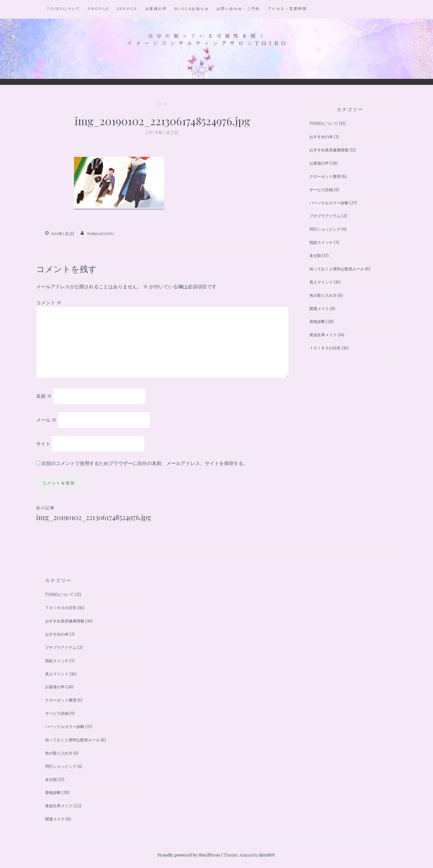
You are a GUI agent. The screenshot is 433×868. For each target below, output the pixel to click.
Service (127, 9)
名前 (44, 396)
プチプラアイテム (325, 216)
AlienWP (267, 855)
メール (46, 420)
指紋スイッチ (321, 242)
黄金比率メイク (323, 335)
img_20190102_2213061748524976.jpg (99, 513)
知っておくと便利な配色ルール (337, 269)
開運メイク (319, 309)
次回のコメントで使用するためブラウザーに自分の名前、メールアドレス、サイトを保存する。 (145, 463)
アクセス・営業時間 (287, 9)
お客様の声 (156, 9)
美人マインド (321, 282)
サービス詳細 (321, 190)
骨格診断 (317, 322)
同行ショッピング (325, 229)
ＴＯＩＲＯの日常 (325, 348)
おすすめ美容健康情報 (329, 150)
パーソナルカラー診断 (329, 203)
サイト (43, 443)
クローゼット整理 (325, 177)
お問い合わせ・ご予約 (238, 9)
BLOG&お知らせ (192, 9)
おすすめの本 (321, 137)
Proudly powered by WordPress (189, 855)
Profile (99, 9)
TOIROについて (64, 9)
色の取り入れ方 (323, 295)
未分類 (315, 256)
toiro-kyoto (100, 234)
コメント (49, 302)
